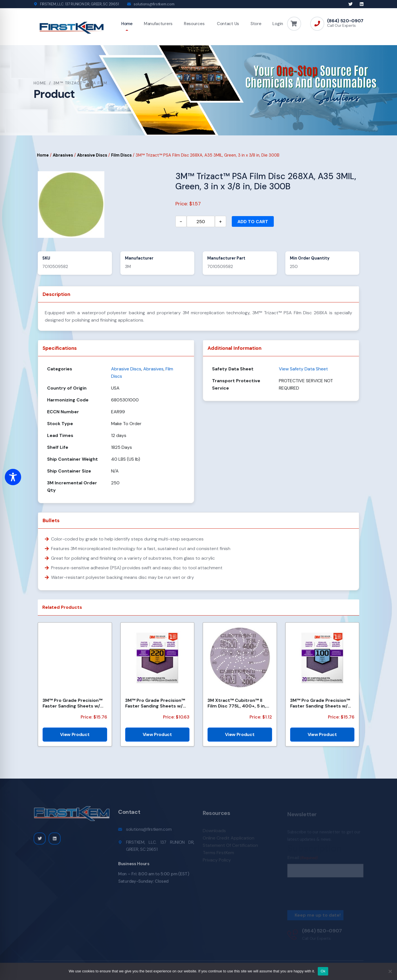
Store (256, 24)
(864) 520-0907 (345, 21)
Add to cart (253, 222)
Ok (323, 971)
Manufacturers (158, 24)
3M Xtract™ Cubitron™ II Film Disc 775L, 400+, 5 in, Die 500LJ (237, 703)
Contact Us (227, 24)
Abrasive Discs (92, 155)
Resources (194, 24)
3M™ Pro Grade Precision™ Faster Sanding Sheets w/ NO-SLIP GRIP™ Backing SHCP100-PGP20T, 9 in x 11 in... (320, 703)
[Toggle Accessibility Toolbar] (13, 477)
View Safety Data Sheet (303, 369)
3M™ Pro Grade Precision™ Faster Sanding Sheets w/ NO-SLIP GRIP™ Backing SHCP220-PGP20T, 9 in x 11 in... (155, 703)
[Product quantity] (201, 221)
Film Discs (121, 155)
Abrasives (63, 155)
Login (278, 24)
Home (127, 24)
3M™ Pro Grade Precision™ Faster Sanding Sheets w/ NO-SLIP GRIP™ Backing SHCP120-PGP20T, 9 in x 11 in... (72, 703)
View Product (75, 734)
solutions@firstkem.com (154, 4)
